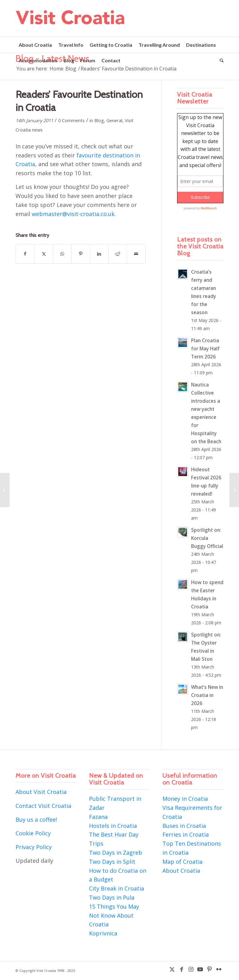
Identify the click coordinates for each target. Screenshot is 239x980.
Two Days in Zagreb (116, 853)
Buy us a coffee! (36, 819)
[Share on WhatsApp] (62, 254)
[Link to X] (172, 969)
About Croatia (181, 871)
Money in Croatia (185, 799)
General (114, 120)
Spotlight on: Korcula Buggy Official (207, 538)
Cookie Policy (33, 833)
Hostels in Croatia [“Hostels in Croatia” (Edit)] (113, 826)
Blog (99, 120)
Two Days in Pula (112, 897)
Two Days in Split (112, 862)
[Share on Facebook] (25, 254)
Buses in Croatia (184, 826)
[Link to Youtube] (200, 969)
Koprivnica (103, 933)
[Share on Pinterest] (81, 254)
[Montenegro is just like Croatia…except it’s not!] (234, 490)
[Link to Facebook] (181, 969)
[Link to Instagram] (191, 969)
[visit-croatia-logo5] (70, 23)
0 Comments (71, 120)
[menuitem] (35, 45)
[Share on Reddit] (118, 254)
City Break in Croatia (117, 888)
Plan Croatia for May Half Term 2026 (205, 348)
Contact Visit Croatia (43, 806)
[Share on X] (44, 254)
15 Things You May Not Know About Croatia (114, 915)
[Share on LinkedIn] (99, 254)
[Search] (220, 60)
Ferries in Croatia (186, 834)
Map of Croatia (183, 862)
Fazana (98, 817)
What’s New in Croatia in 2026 (207, 695)
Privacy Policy (34, 847)
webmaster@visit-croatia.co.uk (73, 214)
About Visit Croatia (41, 792)
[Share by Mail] (136, 254)
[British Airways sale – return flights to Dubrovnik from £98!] (5, 490)
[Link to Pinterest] (209, 969)
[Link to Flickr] (219, 969)
